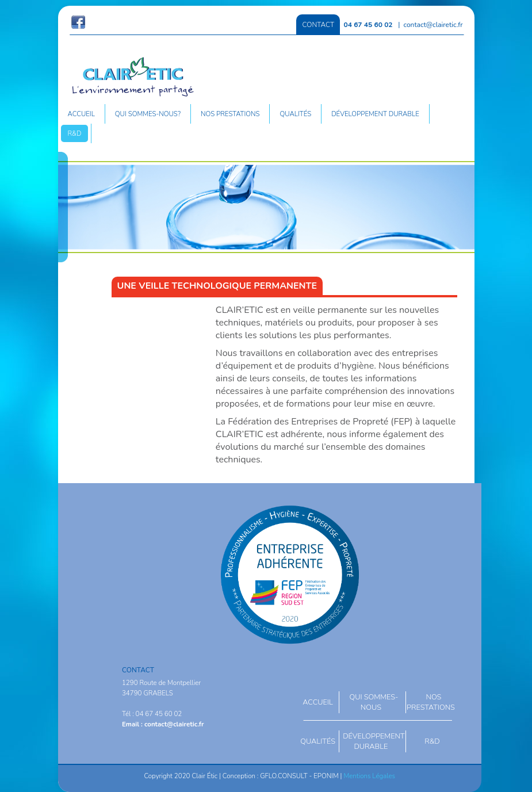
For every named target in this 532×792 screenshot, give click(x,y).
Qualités (295, 114)
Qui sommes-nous (374, 702)
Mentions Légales (369, 776)
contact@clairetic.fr (433, 25)
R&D (75, 133)
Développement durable (375, 114)
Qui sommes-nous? (148, 114)
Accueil (81, 114)
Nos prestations (230, 114)
